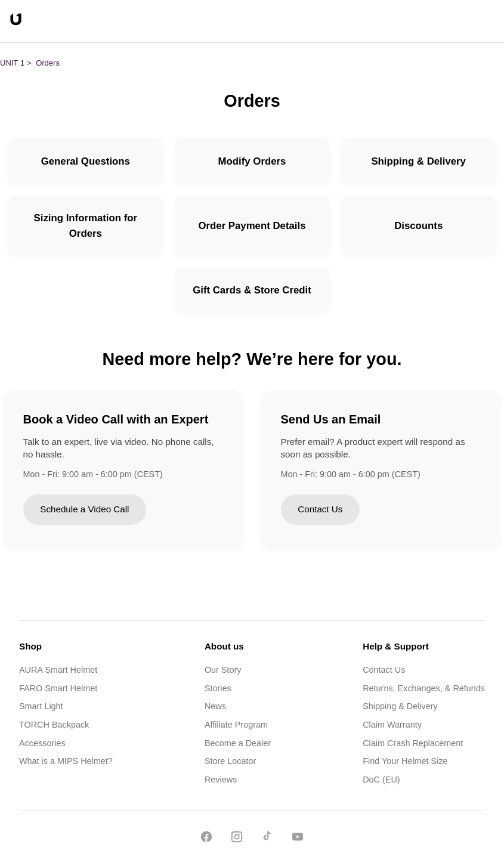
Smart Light (41, 706)
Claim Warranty (392, 725)
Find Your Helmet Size (405, 761)
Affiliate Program (236, 725)
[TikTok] (267, 839)
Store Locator (230, 761)
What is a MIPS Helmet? (66, 761)
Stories (218, 688)
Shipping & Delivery (400, 706)
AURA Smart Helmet (58, 670)
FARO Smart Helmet (58, 688)
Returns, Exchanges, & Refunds (424, 688)
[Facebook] (206, 839)
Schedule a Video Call (84, 509)
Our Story (223, 670)
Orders (48, 63)
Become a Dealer (238, 743)
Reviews (221, 780)
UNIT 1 (12, 63)
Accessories (42, 743)
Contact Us (320, 509)
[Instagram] (237, 839)
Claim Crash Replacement (413, 743)
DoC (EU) (381, 780)
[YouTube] (298, 839)
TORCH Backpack (54, 725)
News (215, 706)
